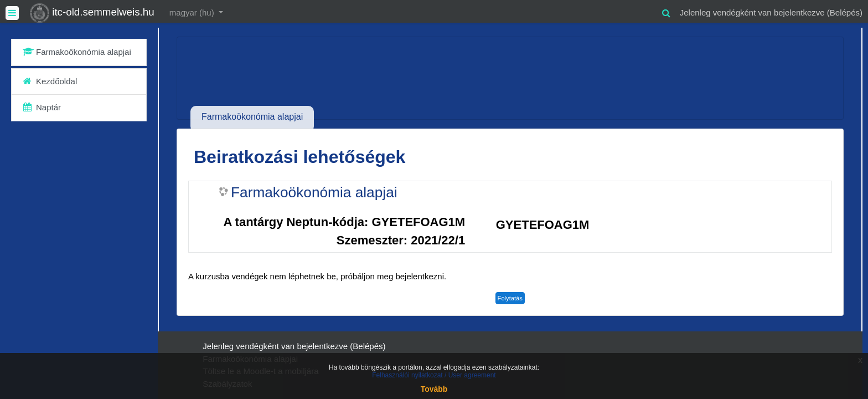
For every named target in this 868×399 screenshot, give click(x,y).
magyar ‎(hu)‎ (193, 12)
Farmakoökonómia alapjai (314, 192)
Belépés (845, 12)
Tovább (434, 389)
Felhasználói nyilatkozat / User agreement (434, 375)
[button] (666, 11)
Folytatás (510, 298)
